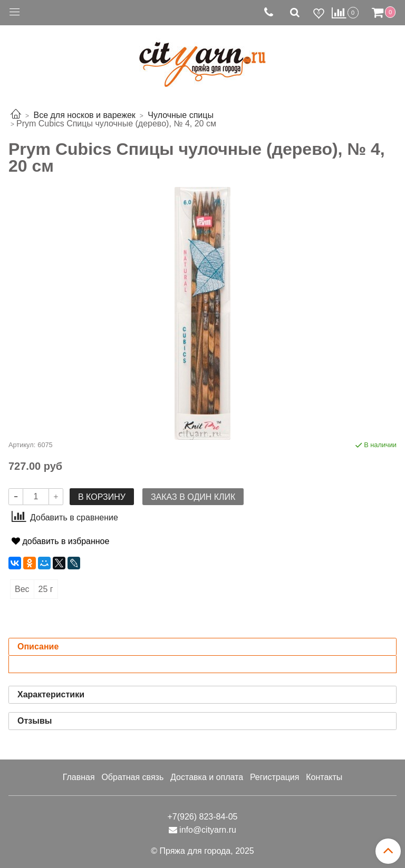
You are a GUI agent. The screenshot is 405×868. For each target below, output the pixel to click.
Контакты (324, 777)
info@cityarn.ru (208, 830)
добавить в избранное (60, 541)
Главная (79, 777)
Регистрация (275, 777)
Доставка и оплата (207, 777)
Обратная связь (132, 777)
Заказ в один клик (193, 497)
